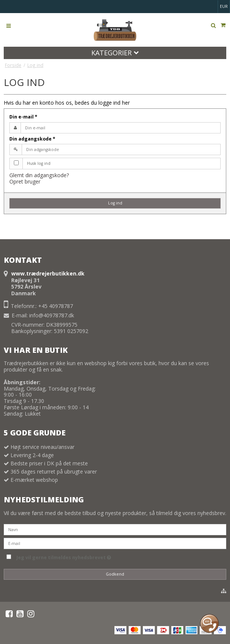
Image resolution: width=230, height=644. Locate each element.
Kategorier (115, 53)
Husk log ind (39, 163)
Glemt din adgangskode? (39, 175)
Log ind (115, 203)
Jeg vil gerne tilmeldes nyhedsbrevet (64, 556)
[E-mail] (115, 543)
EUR (224, 6)
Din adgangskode (32, 139)
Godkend (115, 574)
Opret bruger (25, 181)
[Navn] (115, 529)
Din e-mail (23, 117)
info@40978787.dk (52, 315)
